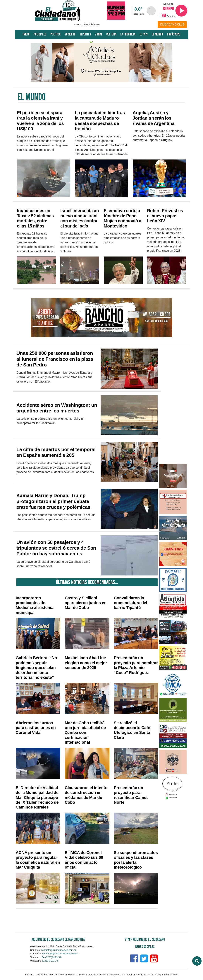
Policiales (40, 34)
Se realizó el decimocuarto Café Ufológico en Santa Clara (132, 730)
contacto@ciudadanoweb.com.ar (59, 950)
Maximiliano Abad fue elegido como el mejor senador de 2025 (86, 663)
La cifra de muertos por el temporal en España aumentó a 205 (56, 452)
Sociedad (70, 34)
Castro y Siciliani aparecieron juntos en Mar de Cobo (86, 603)
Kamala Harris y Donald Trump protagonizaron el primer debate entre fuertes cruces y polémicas (53, 501)
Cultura (111, 34)
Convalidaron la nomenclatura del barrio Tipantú (131, 603)
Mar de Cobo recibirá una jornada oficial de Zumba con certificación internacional (85, 733)
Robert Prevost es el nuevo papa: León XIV (165, 216)
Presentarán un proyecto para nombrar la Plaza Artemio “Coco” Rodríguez (136, 665)
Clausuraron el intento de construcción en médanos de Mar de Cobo (86, 795)
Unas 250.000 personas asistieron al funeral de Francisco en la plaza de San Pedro (55, 359)
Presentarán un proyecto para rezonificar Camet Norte (131, 795)
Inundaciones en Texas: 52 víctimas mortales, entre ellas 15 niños (35, 218)
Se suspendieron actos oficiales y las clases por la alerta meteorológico (136, 860)
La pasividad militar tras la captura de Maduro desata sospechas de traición (100, 121)
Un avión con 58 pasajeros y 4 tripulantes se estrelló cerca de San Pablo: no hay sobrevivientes (56, 548)
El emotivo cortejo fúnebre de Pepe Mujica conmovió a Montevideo (123, 218)
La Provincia (128, 34)
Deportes (85, 34)
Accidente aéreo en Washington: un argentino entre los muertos (57, 408)
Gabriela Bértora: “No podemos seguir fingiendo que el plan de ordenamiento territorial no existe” (36, 668)
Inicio (26, 34)
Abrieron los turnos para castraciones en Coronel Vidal (36, 728)
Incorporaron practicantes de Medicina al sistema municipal (35, 605)
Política (55, 34)
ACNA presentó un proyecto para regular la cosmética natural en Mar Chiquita (38, 860)
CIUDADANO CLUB (172, 24)
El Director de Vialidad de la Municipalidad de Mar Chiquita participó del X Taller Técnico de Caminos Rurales (37, 798)
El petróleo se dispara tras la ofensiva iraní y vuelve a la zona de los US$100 (40, 121)
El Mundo (157, 34)
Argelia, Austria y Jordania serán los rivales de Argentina (154, 118)
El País (144, 34)
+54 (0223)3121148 (51, 957)
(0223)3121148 (50, 961)
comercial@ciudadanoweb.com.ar (60, 953)
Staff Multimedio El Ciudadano (145, 940)
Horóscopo (174, 34)
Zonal (99, 34)
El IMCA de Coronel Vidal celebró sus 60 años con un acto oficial (84, 860)
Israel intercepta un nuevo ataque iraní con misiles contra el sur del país (80, 218)
